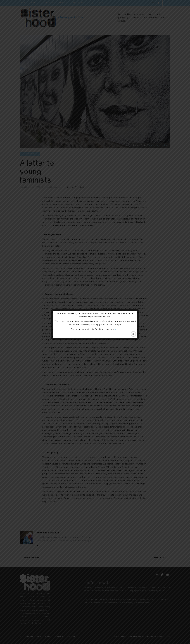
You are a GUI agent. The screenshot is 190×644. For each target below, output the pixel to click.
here (117, 329)
